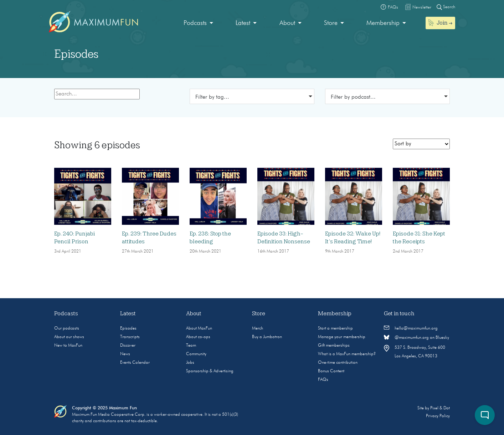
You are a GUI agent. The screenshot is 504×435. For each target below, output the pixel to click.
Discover (128, 346)
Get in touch (399, 314)
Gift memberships (334, 346)
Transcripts (130, 337)
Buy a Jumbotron (267, 337)
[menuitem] (198, 23)
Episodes (128, 328)
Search (446, 7)
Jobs (190, 363)
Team (191, 346)
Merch (258, 328)
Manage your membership (342, 337)
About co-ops (198, 337)
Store (331, 23)
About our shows (69, 337)
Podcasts (195, 23)
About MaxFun (199, 328)
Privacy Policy (438, 416)
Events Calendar (135, 363)
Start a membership (335, 328)
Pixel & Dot (440, 408)
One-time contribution (338, 363)
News (125, 354)
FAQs (323, 380)
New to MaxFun (68, 346)
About (287, 23)
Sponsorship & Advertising (210, 371)
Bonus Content (331, 371)
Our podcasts (67, 328)
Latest (243, 23)
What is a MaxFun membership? (347, 354)
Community (196, 354)
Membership (383, 23)
